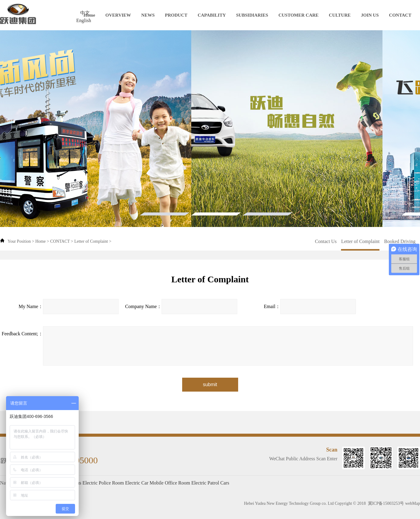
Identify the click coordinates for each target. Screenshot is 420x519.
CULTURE (340, 15)
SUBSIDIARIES (252, 15)
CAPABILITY (212, 15)
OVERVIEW (118, 15)
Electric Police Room (103, 483)
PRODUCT (176, 15)
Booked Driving (400, 241)
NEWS (148, 15)
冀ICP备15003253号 (386, 503)
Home (89, 15)
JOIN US (370, 15)
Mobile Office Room (170, 483)
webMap (413, 503)
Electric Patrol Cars (210, 483)
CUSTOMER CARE (299, 15)
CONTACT (400, 15)
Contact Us (326, 241)
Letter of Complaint (91, 241)
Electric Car (137, 483)
